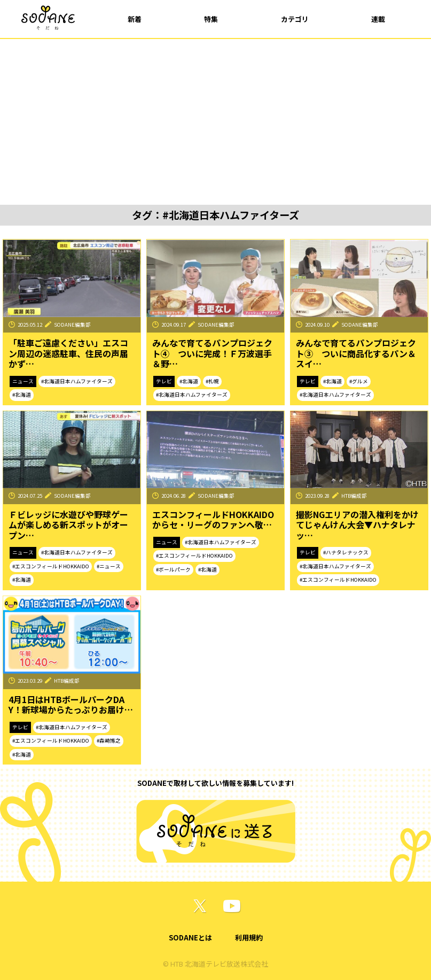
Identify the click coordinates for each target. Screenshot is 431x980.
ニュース (23, 381)
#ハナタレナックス (346, 552)
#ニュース (109, 566)
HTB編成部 (354, 496)
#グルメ (359, 381)
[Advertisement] (215, 119)
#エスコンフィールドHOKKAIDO (51, 566)
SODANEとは (190, 937)
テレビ (164, 381)
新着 (135, 19)
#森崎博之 (109, 740)
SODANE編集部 (72, 325)
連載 (378, 19)
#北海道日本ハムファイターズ (77, 381)
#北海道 (22, 395)
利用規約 (249, 937)
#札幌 (212, 381)
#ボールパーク (173, 569)
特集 (211, 19)
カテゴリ (295, 19)
